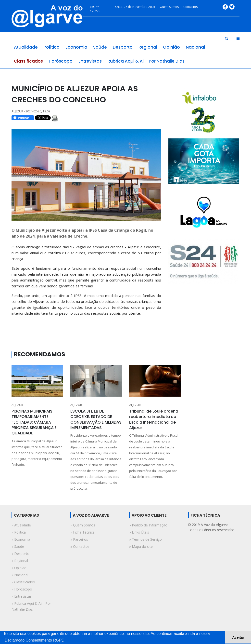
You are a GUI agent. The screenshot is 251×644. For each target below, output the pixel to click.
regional (148, 47)
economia (76, 47)
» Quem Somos (83, 525)
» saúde (18, 546)
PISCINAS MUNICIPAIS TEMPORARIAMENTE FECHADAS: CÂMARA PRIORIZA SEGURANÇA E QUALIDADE (34, 422)
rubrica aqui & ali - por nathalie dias (146, 61)
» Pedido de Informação (148, 525)
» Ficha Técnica (82, 532)
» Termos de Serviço (145, 539)
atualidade (26, 47)
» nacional (20, 575)
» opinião (19, 568)
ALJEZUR (17, 405)
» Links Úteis (139, 532)
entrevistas (90, 61)
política (52, 47)
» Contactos (80, 546)
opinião (171, 47)
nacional (195, 47)
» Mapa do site (141, 546)
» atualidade (21, 525)
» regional (20, 561)
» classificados (23, 582)
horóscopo (61, 61)
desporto (123, 47)
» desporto (20, 554)
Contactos (190, 7)
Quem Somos (169, 7)
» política (19, 532)
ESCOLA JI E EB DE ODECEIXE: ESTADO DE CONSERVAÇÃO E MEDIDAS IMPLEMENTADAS (96, 419)
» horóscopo (22, 589)
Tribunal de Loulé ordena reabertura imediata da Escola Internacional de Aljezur (154, 419)
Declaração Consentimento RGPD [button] (35, 640)
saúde (100, 47)
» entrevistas (22, 596)
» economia (21, 539)
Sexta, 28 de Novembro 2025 (135, 7)
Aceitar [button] (238, 637)
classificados (28, 61)
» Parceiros (79, 539)
